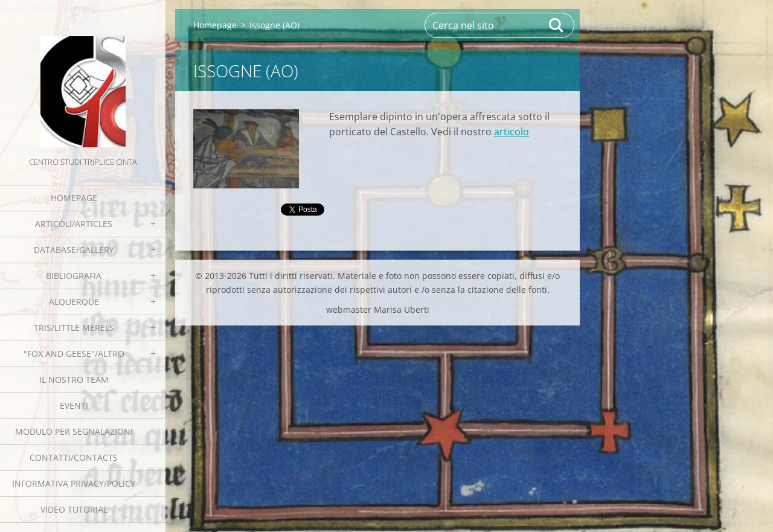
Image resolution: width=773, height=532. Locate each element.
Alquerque (74, 302)
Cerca (557, 25)
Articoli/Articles (74, 224)
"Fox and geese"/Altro (74, 354)
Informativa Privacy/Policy (74, 483)
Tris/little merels (74, 328)
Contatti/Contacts (74, 457)
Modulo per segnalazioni (74, 431)
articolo (512, 132)
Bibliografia (74, 276)
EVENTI (74, 405)
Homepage (74, 198)
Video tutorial (74, 509)
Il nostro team (74, 380)
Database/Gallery (74, 250)
